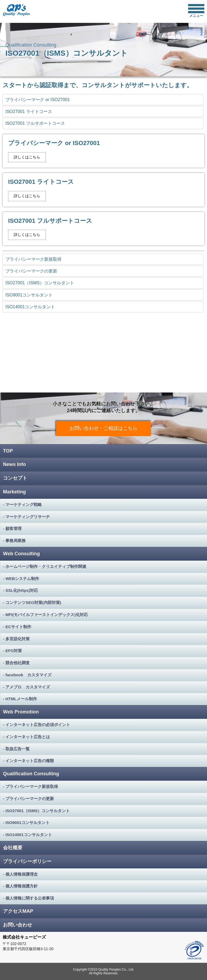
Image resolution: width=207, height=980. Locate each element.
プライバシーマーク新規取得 (33, 259)
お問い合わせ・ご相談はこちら (103, 428)
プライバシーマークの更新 (31, 271)
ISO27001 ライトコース (29, 112)
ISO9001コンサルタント (29, 295)
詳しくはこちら (27, 157)
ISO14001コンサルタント (30, 307)
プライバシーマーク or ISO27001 (38, 100)
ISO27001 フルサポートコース (35, 123)
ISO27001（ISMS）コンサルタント (40, 283)
